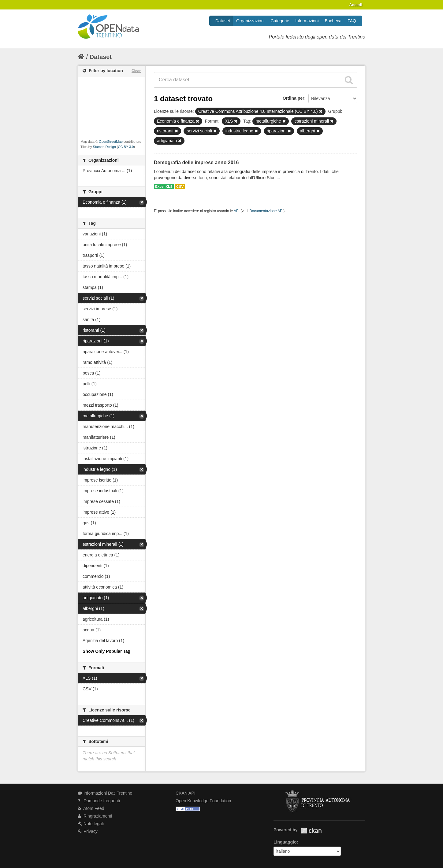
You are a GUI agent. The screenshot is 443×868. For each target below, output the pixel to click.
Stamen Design (104, 147)
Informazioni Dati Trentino (105, 793)
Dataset (223, 21)
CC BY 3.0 (126, 147)
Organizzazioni (250, 21)
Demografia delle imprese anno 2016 (196, 163)
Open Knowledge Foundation (203, 801)
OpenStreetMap (111, 142)
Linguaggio (285, 842)
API (237, 211)
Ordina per (294, 98)
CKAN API (186, 793)
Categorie (280, 21)
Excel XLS (164, 187)
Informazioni (307, 21)
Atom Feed (91, 808)
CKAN (311, 831)
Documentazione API (266, 211)
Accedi (356, 5)
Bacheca (333, 21)
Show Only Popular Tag (106, 651)
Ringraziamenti (95, 816)
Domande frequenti (99, 801)
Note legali (91, 824)
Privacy (88, 831)
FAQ (352, 21)
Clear (136, 71)
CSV (180, 187)
